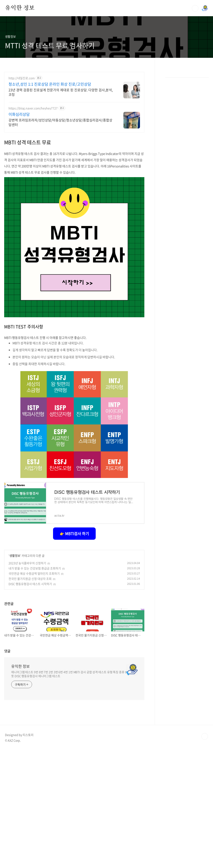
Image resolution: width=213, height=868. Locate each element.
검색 (195, 8)
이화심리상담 (19, 232)
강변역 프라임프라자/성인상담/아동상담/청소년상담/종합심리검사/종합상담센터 (60, 240)
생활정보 (15, 673)
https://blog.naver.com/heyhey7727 (33, 226)
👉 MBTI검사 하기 (74, 651)
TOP (205, 854)
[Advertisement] (74, 98)
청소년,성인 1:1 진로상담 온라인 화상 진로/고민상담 (50, 202)
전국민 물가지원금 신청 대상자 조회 (30, 696)
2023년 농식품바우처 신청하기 (27, 681)
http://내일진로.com (22, 196)
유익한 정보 (20, 8)
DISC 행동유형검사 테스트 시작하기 (30, 701)
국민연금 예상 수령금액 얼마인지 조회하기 (34, 691)
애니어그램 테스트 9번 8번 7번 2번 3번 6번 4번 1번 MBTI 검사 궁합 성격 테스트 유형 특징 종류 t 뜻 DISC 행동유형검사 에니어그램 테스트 (69, 792)
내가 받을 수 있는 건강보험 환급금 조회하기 (35, 686)
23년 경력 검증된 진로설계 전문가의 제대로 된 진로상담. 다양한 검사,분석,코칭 (61, 210)
